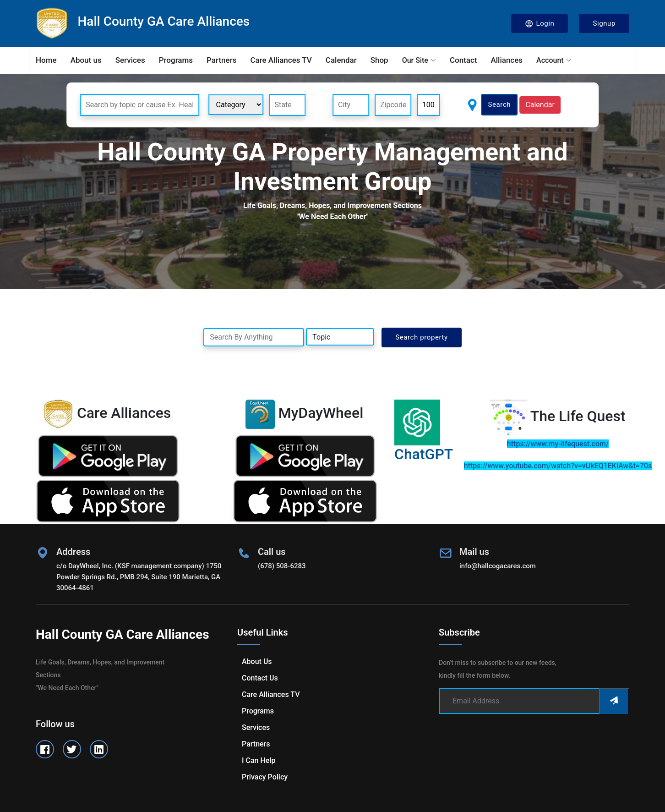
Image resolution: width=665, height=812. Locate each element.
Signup (604, 23)
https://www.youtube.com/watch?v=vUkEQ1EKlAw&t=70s (558, 466)
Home (46, 60)
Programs (176, 60)
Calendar (341, 60)
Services (130, 60)
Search (500, 104)
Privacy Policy (265, 777)
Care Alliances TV (281, 60)
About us (86, 60)
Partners (221, 60)
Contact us (260, 678)
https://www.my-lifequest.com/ (558, 444)
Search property (422, 337)
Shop (379, 60)
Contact (463, 60)
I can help (259, 760)
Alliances (507, 60)
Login (540, 24)
